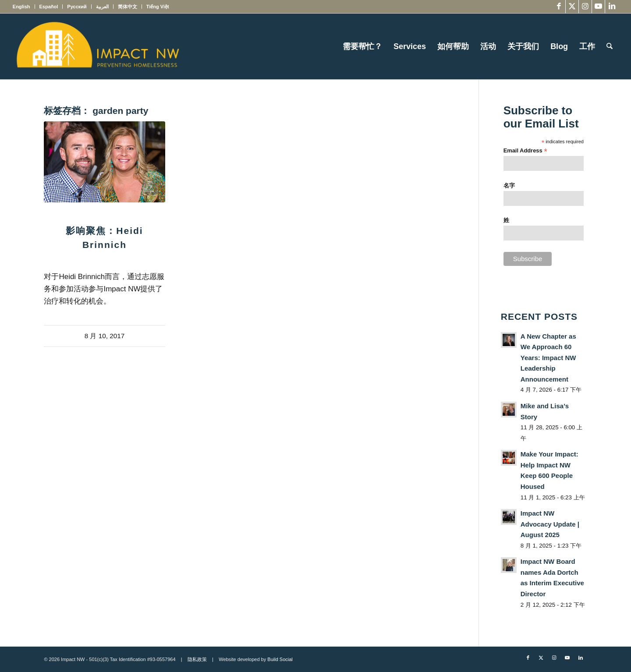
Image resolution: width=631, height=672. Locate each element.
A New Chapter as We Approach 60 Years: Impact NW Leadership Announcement (548, 358)
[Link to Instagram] (585, 7)
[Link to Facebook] (559, 7)
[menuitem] (24, 7)
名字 (509, 186)
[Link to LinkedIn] (612, 7)
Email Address (525, 151)
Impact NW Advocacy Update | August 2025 (550, 524)
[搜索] (610, 46)
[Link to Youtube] (598, 7)
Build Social (280, 659)
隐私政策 (197, 659)
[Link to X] (572, 7)
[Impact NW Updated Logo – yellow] (97, 46)
